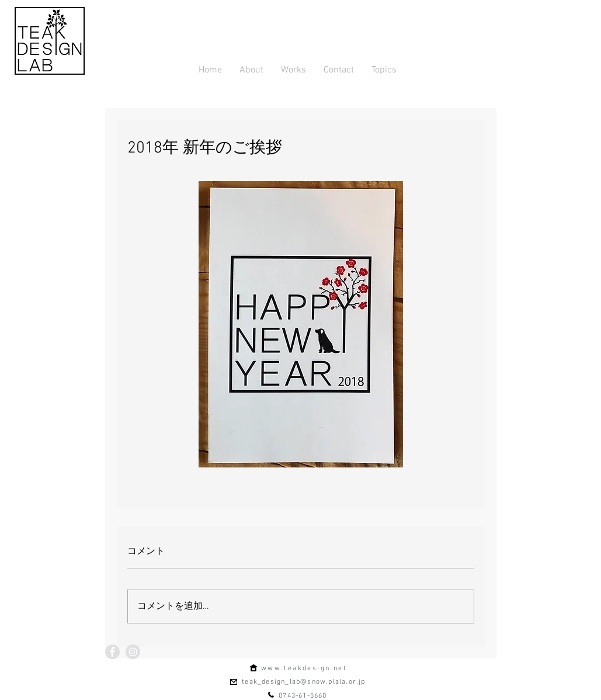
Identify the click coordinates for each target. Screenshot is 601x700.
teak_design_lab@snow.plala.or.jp (303, 682)
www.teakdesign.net (304, 668)
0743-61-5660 (303, 696)
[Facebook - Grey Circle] (112, 652)
